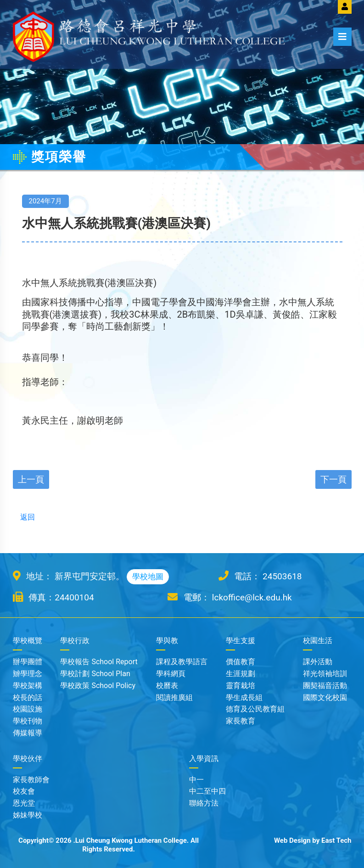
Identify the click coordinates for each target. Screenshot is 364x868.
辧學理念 (28, 674)
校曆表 (167, 686)
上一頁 (31, 479)
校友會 (24, 791)
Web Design (292, 840)
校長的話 (28, 697)
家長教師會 (31, 780)
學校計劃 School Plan (95, 674)
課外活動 (318, 662)
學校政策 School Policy (98, 686)
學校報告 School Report (99, 662)
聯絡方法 (204, 803)
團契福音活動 (325, 686)
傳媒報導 (28, 733)
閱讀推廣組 (174, 697)
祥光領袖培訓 (325, 674)
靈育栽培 (241, 686)
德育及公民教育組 (255, 709)
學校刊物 (28, 721)
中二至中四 (207, 791)
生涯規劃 (241, 674)
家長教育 (241, 721)
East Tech (336, 840)
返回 (24, 517)
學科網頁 (171, 674)
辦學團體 (28, 662)
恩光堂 (24, 803)
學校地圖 (148, 577)
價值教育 (241, 662)
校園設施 (28, 709)
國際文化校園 (325, 697)
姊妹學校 (28, 815)
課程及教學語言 (182, 662)
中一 (196, 780)
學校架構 (28, 686)
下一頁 (333, 479)
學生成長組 (244, 697)
